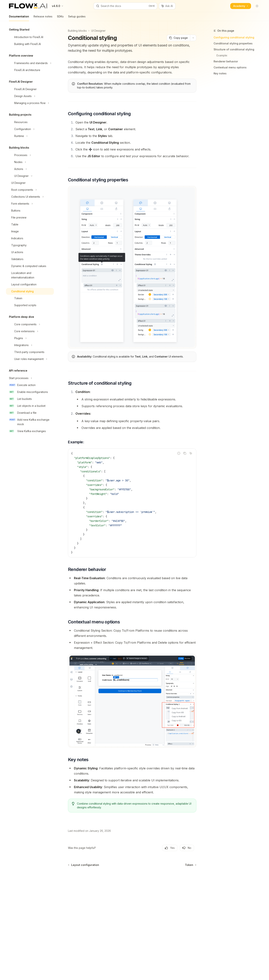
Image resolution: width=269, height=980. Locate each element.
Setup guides (77, 18)
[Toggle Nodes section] (30, 162)
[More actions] (193, 38)
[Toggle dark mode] (257, 6)
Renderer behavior (226, 61)
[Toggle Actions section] (30, 169)
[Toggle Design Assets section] (30, 96)
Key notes (220, 73)
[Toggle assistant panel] (167, 6)
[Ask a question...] (132, 878)
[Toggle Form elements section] (30, 204)
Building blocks (77, 31)
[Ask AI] (191, 453)
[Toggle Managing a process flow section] (30, 103)
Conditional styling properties (233, 43)
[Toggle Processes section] (30, 155)
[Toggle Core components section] (30, 324)
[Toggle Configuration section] (30, 129)
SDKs (60, 18)
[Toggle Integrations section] (30, 345)
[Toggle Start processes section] (30, 378)
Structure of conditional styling (234, 49)
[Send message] (192, 880)
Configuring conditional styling (234, 37)
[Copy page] (178, 38)
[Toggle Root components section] (30, 190)
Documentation (19, 18)
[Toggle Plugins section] (30, 338)
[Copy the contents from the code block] (185, 453)
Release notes (43, 18)
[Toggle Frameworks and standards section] (30, 63)
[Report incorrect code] (179, 453)
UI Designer (98, 31)
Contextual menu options (230, 67)
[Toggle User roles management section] (30, 359)
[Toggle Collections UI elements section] (30, 197)
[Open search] (125, 6)
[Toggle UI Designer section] (30, 176)
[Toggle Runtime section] (30, 136)
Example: (222, 55)
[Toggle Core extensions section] (30, 331)
